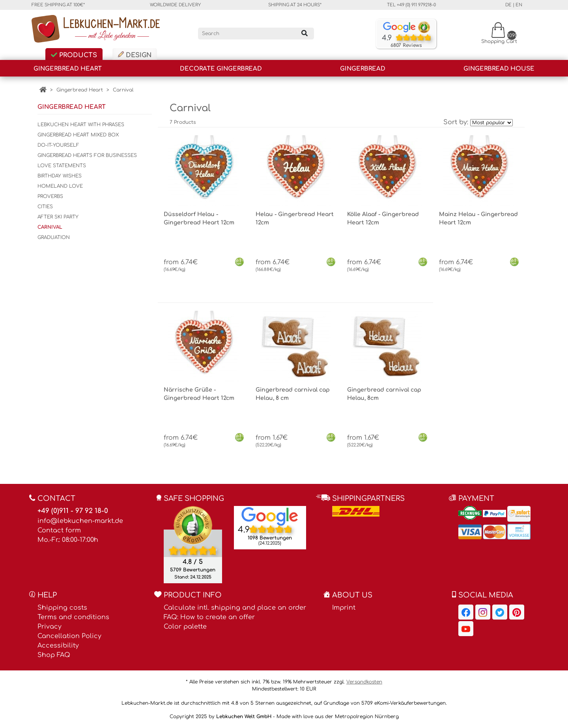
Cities (45, 207)
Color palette (185, 627)
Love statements (62, 166)
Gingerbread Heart (68, 69)
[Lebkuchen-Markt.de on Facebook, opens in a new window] (466, 612)
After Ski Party (58, 217)
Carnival (123, 90)
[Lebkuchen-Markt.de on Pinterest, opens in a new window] (517, 612)
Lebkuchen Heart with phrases (81, 125)
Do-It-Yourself (58, 145)
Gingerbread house (499, 69)
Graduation (54, 237)
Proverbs (50, 196)
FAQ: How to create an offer (209, 617)
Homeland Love (60, 186)
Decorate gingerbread (221, 69)
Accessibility (58, 646)
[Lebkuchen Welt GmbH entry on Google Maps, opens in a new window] (270, 516)
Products (74, 55)
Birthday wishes (60, 176)
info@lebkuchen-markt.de (80, 521)
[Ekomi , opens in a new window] (193, 545)
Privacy (50, 627)
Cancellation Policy (69, 636)
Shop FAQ (54, 655)
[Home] (43, 90)
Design (135, 55)
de (508, 5)
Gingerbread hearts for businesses (87, 155)
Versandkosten (364, 682)
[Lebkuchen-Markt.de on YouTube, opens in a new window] (466, 629)
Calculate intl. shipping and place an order (235, 608)
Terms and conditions (73, 617)
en (519, 5)
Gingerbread (363, 69)
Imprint (344, 608)
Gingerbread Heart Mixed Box (78, 135)
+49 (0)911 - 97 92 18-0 (73, 511)
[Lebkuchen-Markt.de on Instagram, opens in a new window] (483, 612)
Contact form (59, 530)
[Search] (256, 34)
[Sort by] (491, 123)
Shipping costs (62, 608)
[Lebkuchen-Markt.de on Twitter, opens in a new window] (500, 612)
